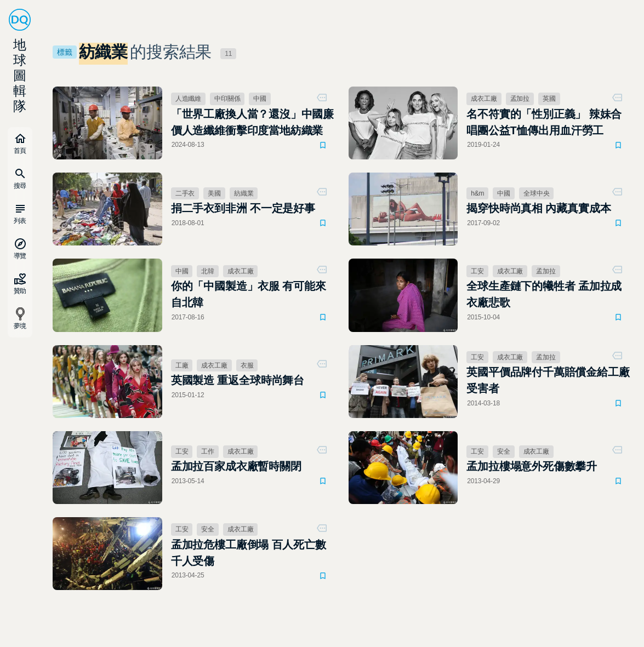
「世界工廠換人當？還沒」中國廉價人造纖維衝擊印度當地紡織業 (252, 122)
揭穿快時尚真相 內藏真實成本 (538, 208)
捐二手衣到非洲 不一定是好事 (243, 208)
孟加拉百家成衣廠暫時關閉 (236, 466)
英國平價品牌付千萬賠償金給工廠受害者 (548, 380)
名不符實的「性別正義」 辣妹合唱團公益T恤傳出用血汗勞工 (544, 122)
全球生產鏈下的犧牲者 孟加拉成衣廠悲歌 (544, 294)
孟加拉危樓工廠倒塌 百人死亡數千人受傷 (249, 553)
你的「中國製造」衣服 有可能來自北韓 (249, 294)
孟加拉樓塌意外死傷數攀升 (532, 466)
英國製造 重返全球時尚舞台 (238, 380)
